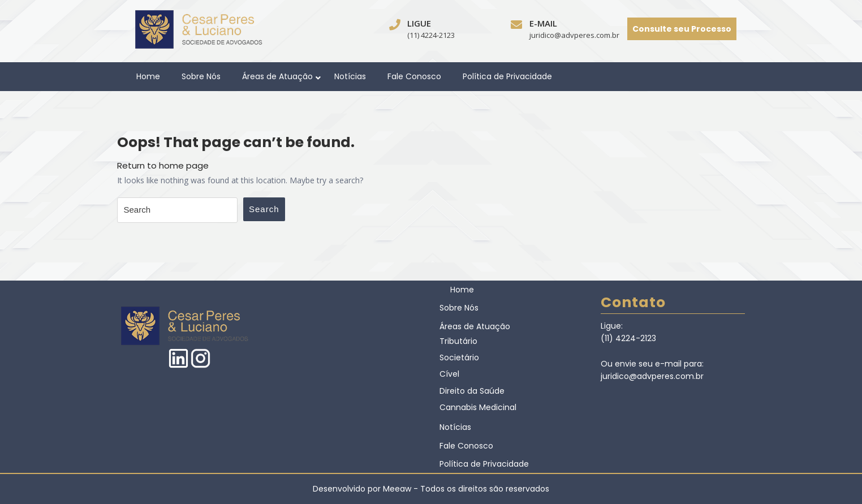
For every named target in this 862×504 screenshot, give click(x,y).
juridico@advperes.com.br (574, 35)
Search (264, 209)
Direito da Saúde (472, 391)
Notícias (350, 76)
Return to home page (163, 165)
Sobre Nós (201, 76)
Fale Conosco (414, 76)
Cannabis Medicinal (478, 407)
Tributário (458, 341)
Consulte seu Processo (682, 29)
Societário (459, 357)
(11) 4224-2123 (431, 35)
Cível (449, 374)
